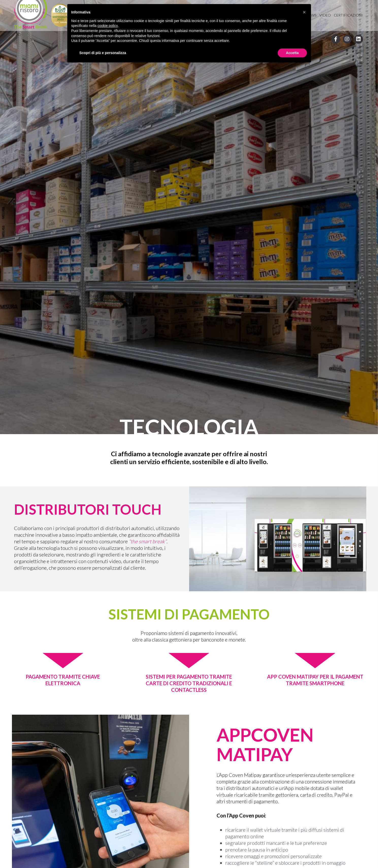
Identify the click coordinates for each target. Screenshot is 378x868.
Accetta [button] (292, 53)
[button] (304, 12)
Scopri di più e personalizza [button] (103, 53)
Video (325, 15)
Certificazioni (348, 15)
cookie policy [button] (108, 26)
